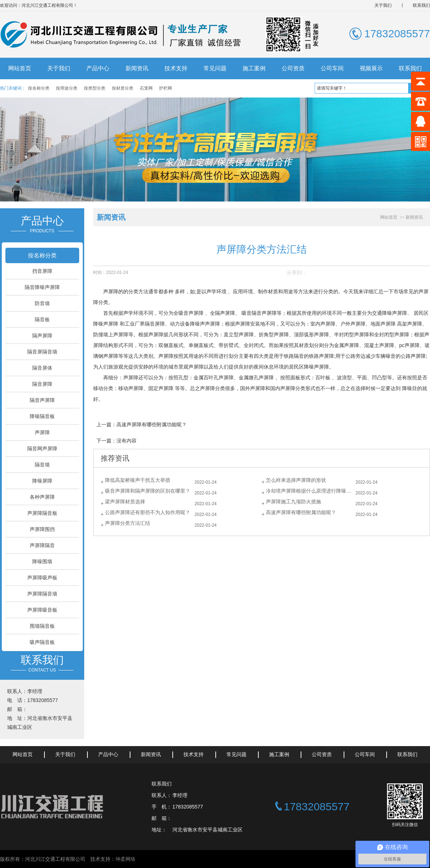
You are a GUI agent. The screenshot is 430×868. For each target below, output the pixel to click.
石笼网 (146, 88)
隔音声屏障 (42, 400)
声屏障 (42, 432)
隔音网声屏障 (42, 449)
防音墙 (42, 303)
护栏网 (166, 88)
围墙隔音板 (42, 626)
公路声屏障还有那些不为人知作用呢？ (148, 512)
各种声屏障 (42, 497)
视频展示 (371, 68)
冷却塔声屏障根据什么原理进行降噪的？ (311, 491)
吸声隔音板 (42, 642)
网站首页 (20, 68)
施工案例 (254, 68)
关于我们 (383, 5)
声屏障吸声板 (42, 578)
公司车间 (332, 68)
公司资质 (293, 68)
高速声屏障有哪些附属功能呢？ (152, 424)
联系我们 (421, 5)
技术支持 (176, 68)
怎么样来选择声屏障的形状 (296, 480)
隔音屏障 (42, 384)
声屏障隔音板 (42, 513)
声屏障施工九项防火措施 (293, 502)
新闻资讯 (137, 68)
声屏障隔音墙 (42, 594)
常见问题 (215, 68)
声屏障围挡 (42, 529)
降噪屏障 (42, 481)
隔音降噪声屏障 (42, 287)
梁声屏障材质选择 (125, 502)
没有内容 (126, 441)
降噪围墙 (42, 561)
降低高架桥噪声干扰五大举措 (138, 480)
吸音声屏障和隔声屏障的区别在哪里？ (148, 491)
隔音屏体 (42, 368)
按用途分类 (67, 88)
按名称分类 (39, 88)
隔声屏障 (42, 336)
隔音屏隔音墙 (42, 352)
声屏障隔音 (42, 545)
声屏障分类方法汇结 (128, 523)
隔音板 (42, 319)
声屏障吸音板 (42, 610)
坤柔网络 (125, 859)
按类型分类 (95, 88)
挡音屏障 (42, 271)
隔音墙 (42, 465)
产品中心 (98, 68)
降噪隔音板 (42, 416)
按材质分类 (123, 88)
